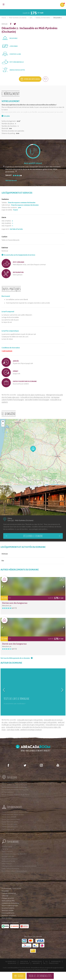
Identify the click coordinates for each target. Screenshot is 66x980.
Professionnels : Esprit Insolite (11, 889)
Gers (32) (11, 520)
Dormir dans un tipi (8, 829)
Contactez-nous (54, 963)
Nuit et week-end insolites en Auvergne (14, 787)
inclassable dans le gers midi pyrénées (30, 720)
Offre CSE (5, 896)
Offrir (21, 976)
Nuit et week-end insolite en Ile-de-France (16, 795)
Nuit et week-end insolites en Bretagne (14, 785)
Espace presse (24, 961)
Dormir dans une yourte (9, 824)
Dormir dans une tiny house (11, 819)
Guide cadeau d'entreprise (10, 869)
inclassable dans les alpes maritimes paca (31, 395)
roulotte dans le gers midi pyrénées (45, 722)
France (4, 18)
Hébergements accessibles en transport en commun (19, 866)
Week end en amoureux (10, 859)
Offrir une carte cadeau (32, 79)
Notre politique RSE (8, 901)
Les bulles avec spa (8, 856)
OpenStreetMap (55, 484)
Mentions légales (37, 961)
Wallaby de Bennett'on (43, 18)
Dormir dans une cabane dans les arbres (15, 812)
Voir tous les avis (11, 180)
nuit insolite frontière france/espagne (37, 400)
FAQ (44, 963)
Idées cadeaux (7, 864)
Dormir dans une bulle (9, 817)
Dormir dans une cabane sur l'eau (13, 815)
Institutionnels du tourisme (10, 903)
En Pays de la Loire (8, 792)
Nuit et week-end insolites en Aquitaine (14, 782)
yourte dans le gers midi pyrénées (33, 725)
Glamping (5, 849)
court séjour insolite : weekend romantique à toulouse (24, 730)
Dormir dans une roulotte (10, 822)
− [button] (3, 425)
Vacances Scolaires (8, 908)
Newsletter (5, 891)
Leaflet (47, 484)
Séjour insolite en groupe (10, 906)
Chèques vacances (8, 898)
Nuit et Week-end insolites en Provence (15, 790)
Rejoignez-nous (25, 963)
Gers (31, 18)
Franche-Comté (7, 847)
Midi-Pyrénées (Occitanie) (18, 18)
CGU (47, 961)
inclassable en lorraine (13, 727)
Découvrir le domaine (33, 536)
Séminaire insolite (8, 910)
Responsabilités (56, 961)
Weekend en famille (8, 861)
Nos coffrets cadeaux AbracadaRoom (14, 871)
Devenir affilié (12, 963)
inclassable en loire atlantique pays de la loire (35, 397)
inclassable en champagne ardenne (20, 722)
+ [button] (3, 422)
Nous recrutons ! (7, 918)
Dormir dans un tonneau (10, 827)
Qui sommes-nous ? (11, 961)
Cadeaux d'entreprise (9, 893)
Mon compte (36, 963)
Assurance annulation (9, 915)
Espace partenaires (8, 913)
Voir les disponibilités (40, 976)
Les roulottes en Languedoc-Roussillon (14, 854)
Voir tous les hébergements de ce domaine (15, 658)
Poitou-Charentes (7, 851)
